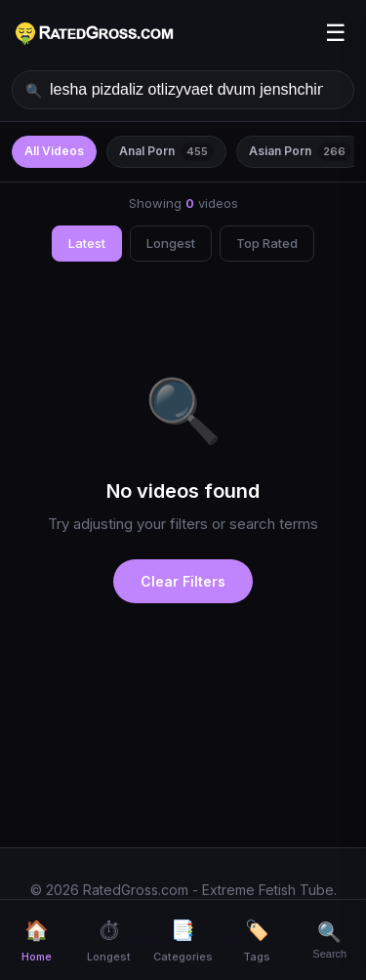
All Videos (54, 151)
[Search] (330, 940)
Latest (87, 243)
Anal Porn (166, 152)
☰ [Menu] (336, 33)
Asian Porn (300, 152)
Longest (171, 243)
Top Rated (267, 243)
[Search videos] (183, 90)
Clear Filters (183, 581)
